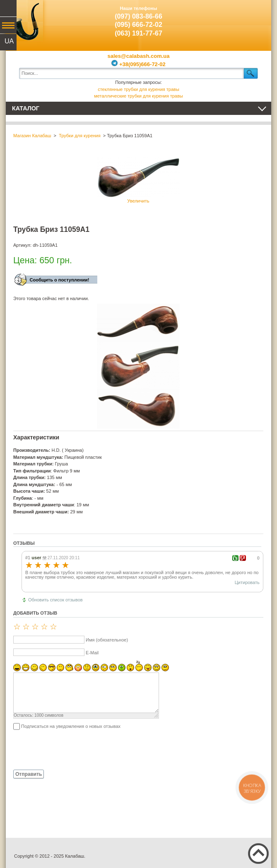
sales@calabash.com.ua (139, 56)
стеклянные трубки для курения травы (138, 89)
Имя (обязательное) (107, 640)
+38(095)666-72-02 (138, 64)
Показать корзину (253, 19)
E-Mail (92, 653)
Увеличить (138, 180)
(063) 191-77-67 (138, 33)
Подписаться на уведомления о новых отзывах (71, 726)
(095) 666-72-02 (138, 25)
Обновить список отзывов (55, 600)
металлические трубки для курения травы (138, 96)
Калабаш (24, 21)
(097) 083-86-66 (138, 16)
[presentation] (76, 749)
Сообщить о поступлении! (60, 280)
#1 (28, 558)
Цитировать (247, 582)
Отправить (29, 774)
